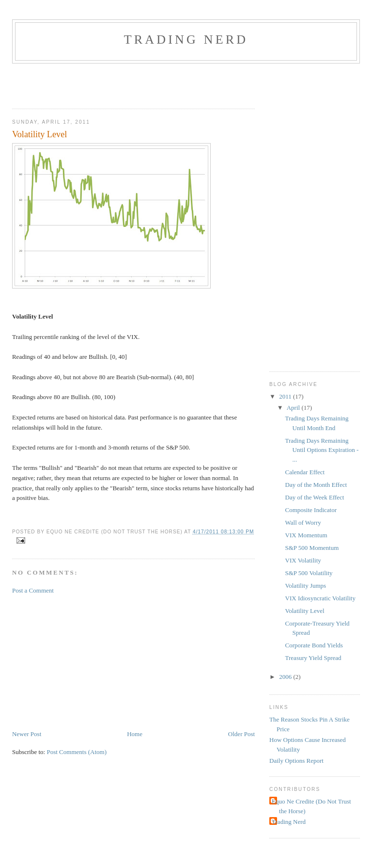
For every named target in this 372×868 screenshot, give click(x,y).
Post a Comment (33, 590)
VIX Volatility (303, 560)
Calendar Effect (305, 472)
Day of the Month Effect (316, 485)
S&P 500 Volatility (309, 573)
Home (135, 734)
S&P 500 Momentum (312, 548)
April (294, 408)
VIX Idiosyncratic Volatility (320, 598)
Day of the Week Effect (315, 497)
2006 (286, 677)
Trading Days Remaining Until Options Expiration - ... (322, 450)
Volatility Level (305, 611)
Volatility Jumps (306, 586)
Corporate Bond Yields (314, 645)
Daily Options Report (296, 761)
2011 (286, 396)
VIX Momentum (306, 535)
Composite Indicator (311, 510)
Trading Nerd (186, 40)
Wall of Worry (303, 522)
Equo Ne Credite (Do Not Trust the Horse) (311, 806)
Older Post (241, 734)
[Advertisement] (125, 83)
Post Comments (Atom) (77, 752)
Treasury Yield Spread (313, 658)
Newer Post (27, 734)
